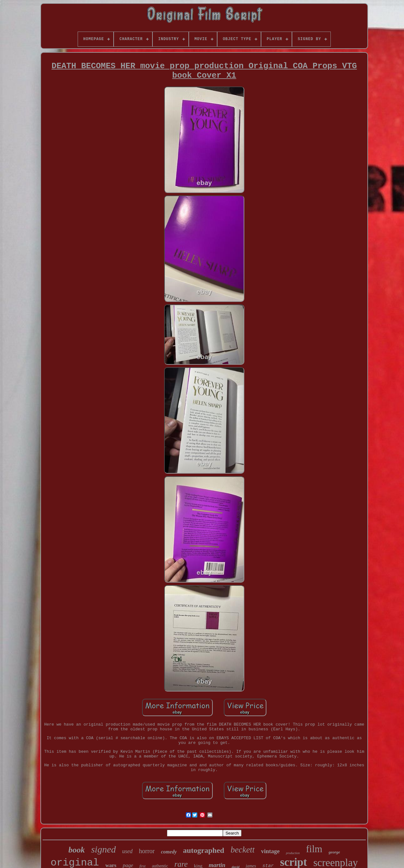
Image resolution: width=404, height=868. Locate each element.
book (77, 850)
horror (147, 851)
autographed (204, 850)
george (334, 852)
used (127, 851)
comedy (169, 852)
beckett (242, 850)
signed (104, 849)
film (314, 849)
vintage (270, 851)
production (293, 853)
